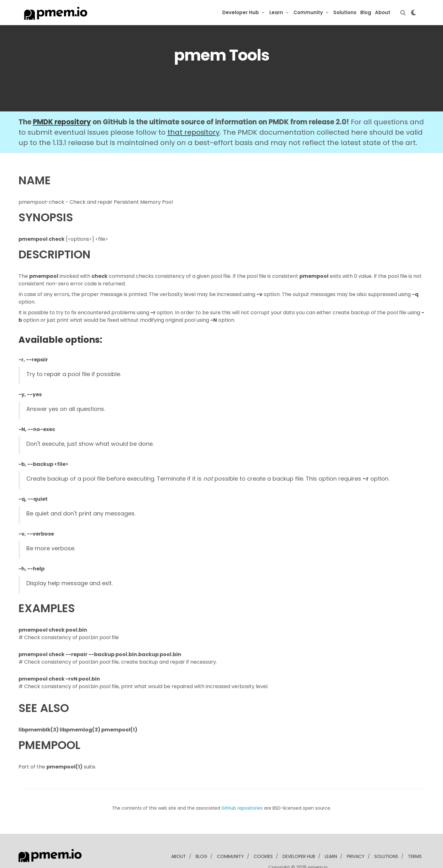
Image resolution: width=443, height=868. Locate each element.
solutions (386, 837)
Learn (276, 12)
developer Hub (299, 837)
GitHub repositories (242, 789)
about (179, 837)
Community (308, 12)
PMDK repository (62, 103)
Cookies (263, 837)
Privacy (356, 837)
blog (201, 837)
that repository (193, 113)
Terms (415, 837)
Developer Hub (241, 12)
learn (331, 837)
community (230, 837)
